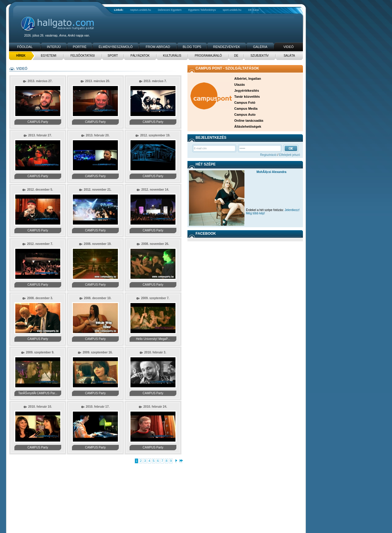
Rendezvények (227, 47)
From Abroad (158, 47)
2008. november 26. (155, 244)
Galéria (260, 47)
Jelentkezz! (292, 210)
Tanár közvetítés (247, 97)
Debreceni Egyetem (170, 10)
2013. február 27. (40, 135)
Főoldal (25, 47)
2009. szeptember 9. (40, 352)
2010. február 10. (40, 407)
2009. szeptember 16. (97, 352)
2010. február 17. (98, 407)
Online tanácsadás (249, 121)
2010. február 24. (155, 407)
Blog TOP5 (192, 47)
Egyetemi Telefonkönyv (202, 10)
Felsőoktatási (83, 56)
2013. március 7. (155, 81)
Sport (113, 56)
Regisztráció (268, 155)
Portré (80, 47)
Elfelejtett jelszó (290, 155)
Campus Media (246, 109)
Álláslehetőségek (248, 127)
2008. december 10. (98, 298)
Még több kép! (255, 213)
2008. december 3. (40, 298)
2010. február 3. (155, 352)
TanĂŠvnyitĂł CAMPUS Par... (38, 393)
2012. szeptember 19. (155, 135)
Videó (289, 47)
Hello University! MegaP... (153, 339)
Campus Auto (245, 115)
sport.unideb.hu (232, 10)
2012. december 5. (40, 190)
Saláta (289, 56)
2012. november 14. (155, 190)
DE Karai (253, 10)
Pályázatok (140, 56)
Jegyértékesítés (247, 91)
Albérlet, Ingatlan (248, 79)
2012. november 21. (97, 190)
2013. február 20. (98, 135)
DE (236, 56)
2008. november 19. (97, 244)
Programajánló (208, 56)
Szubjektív (260, 56)
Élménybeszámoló (116, 47)
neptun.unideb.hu (141, 10)
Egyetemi (49, 56)
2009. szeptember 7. (155, 298)
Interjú (54, 47)
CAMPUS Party (38, 122)
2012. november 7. (40, 244)
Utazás (239, 85)
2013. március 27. (40, 81)
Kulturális (172, 56)
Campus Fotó (245, 103)
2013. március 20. (98, 81)
